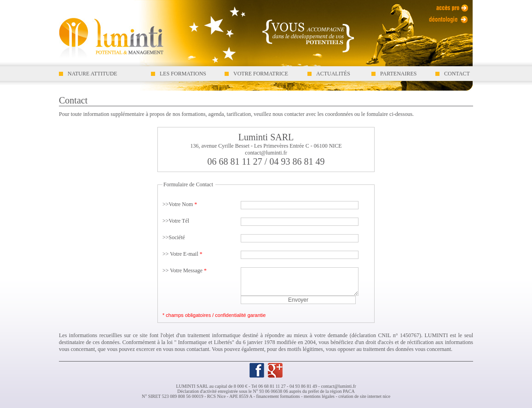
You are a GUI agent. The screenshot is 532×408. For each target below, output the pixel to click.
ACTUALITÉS (333, 74)
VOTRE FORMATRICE (261, 74)
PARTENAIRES (399, 74)
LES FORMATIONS (183, 74)
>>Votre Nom (180, 204)
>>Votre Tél (176, 221)
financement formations (278, 396)
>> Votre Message (185, 270)
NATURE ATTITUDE (93, 74)
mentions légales (319, 396)
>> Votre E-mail (182, 254)
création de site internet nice (364, 396)
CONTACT (457, 74)
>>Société (174, 237)
